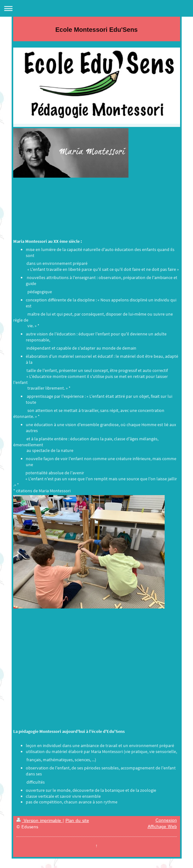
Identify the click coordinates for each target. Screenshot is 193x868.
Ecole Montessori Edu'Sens (96, 30)
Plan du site (77, 821)
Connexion (166, 820)
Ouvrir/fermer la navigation (96, 8)
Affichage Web (162, 827)
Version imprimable (40, 821)
